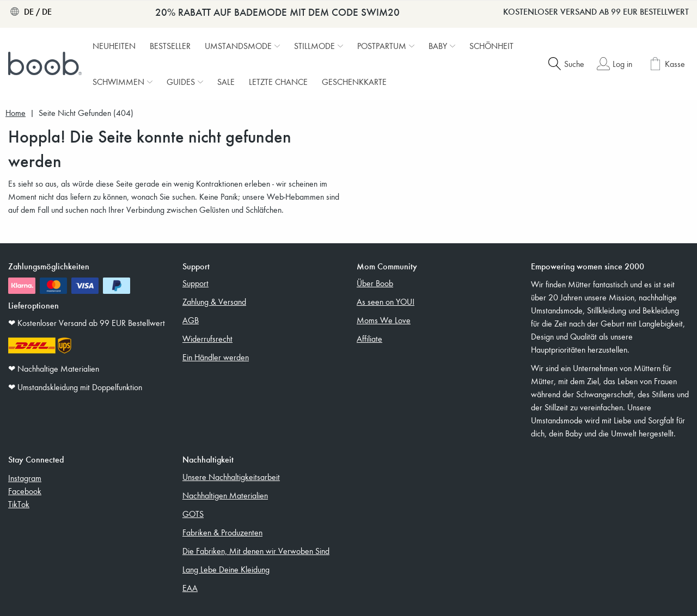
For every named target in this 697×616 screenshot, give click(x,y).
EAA (190, 588)
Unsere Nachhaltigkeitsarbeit (231, 477)
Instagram (25, 478)
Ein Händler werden (216, 357)
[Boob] (46, 64)
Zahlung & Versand (214, 301)
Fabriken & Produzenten (222, 532)
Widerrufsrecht (207, 338)
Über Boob (375, 283)
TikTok (19, 504)
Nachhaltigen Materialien (225, 495)
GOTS (193, 514)
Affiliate (369, 338)
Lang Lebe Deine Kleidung (226, 569)
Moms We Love (384, 320)
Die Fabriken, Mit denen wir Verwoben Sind (256, 551)
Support (195, 283)
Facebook (25, 491)
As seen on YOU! (386, 301)
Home (16, 113)
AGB (191, 320)
